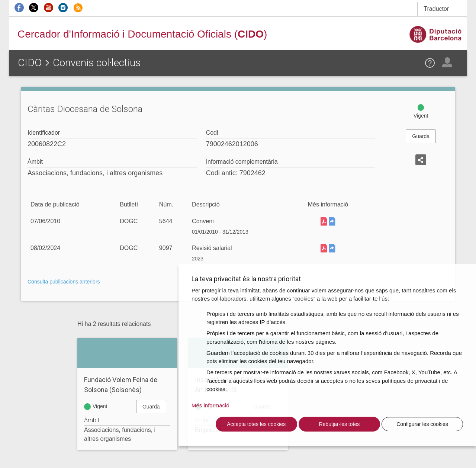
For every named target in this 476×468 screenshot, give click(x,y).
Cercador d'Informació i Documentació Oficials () (142, 34)
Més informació (210, 405)
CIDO (30, 63)
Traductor (436, 9)
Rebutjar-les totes (339, 424)
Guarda (421, 136)
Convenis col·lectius (97, 63)
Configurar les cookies (422, 424)
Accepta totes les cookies (256, 424)
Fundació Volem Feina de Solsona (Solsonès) (121, 385)
